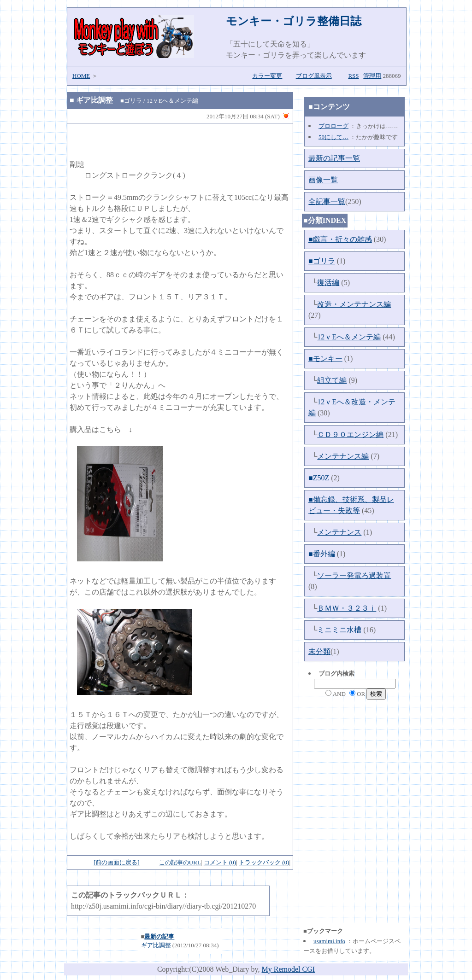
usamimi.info (329, 941)
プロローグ (333, 126)
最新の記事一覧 (334, 158)
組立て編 (332, 380)
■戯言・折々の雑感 (340, 239)
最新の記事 (159, 936)
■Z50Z (319, 478)
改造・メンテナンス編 (354, 304)
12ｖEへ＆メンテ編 (349, 337)
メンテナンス (339, 532)
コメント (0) (220, 862)
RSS (353, 76)
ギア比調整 (94, 100)
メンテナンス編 (343, 456)
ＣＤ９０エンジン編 (350, 435)
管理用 (372, 76)
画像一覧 (323, 180)
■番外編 (322, 554)
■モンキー (325, 359)
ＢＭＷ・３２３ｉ (347, 608)
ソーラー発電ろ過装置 (354, 575)
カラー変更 (267, 76)
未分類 (319, 651)
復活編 (328, 283)
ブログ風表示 (314, 76)
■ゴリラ (322, 261)
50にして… (333, 137)
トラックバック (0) (264, 862)
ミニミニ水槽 (339, 630)
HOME (81, 76)
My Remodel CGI (289, 969)
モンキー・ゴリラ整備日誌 (294, 21)
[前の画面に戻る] (117, 862)
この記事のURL (180, 862)
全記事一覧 (327, 201)
